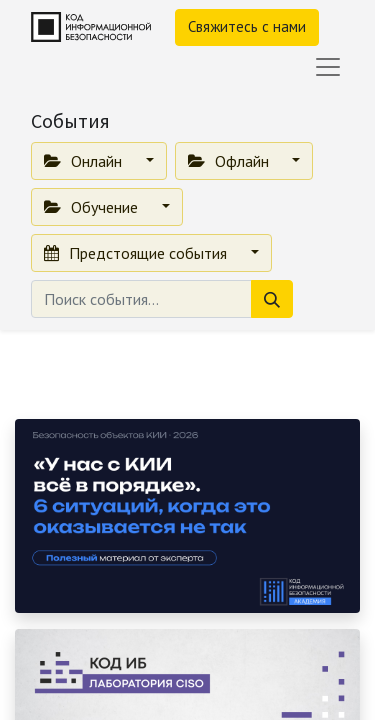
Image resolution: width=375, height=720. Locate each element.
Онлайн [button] (85, 161)
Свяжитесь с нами (247, 26)
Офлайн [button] (230, 161)
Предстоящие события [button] (137, 253)
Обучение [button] (93, 207)
